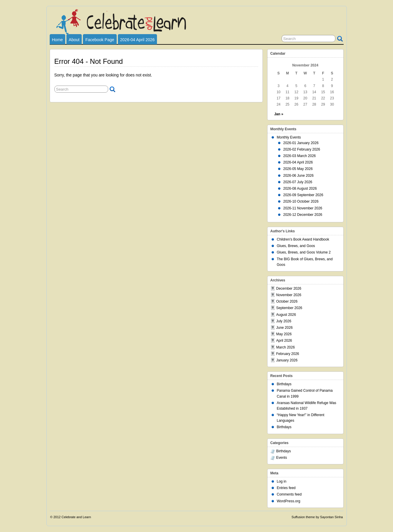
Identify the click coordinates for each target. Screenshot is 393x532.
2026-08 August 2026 (300, 189)
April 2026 (284, 341)
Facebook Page (100, 40)
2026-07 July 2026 (298, 182)
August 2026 (286, 315)
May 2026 (284, 334)
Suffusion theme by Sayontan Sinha (317, 517)
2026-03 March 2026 (300, 156)
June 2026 (285, 328)
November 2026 (289, 295)
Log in (282, 481)
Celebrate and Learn (76, 517)
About (74, 40)
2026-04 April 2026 (138, 40)
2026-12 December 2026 (303, 215)
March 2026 (286, 347)
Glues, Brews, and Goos (296, 246)
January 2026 (287, 360)
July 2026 (284, 321)
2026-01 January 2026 (301, 143)
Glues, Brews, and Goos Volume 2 (304, 252)
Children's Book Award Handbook (303, 239)
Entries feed (286, 488)
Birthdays (284, 384)
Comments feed (289, 494)
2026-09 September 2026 (303, 195)
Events (282, 458)
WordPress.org (289, 501)
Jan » (279, 114)
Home (57, 40)
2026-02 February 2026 (302, 149)
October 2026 (287, 301)
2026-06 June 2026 (298, 176)
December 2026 (289, 288)
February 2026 (288, 354)
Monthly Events (289, 137)
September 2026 (289, 308)
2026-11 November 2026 (303, 208)
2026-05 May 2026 (298, 169)
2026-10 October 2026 (301, 201)
